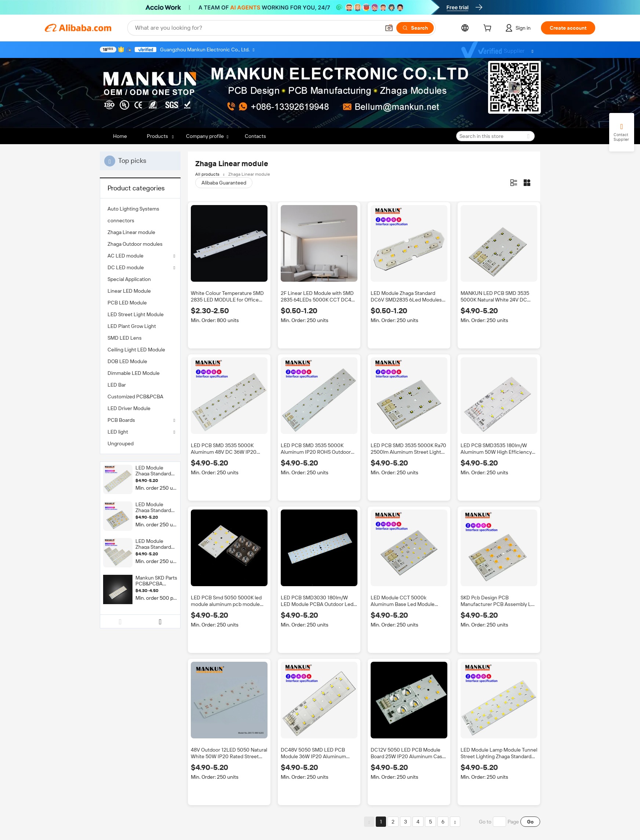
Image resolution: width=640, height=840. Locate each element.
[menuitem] (140, 209)
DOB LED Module (127, 361)
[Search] (415, 28)
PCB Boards (121, 420)
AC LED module (126, 256)
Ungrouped (121, 443)
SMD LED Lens (125, 338)
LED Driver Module (129, 408)
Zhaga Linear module (131, 232)
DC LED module (126, 267)
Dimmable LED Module (134, 373)
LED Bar (117, 385)
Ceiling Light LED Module (136, 350)
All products (207, 174)
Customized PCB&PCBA (135, 397)
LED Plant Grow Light (132, 326)
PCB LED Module (127, 303)
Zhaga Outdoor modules (135, 244)
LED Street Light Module (136, 314)
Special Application (129, 279)
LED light (118, 432)
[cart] (489, 29)
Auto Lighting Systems (133, 209)
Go (530, 822)
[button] (389, 28)
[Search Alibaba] (257, 28)
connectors (121, 220)
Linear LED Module (129, 291)
